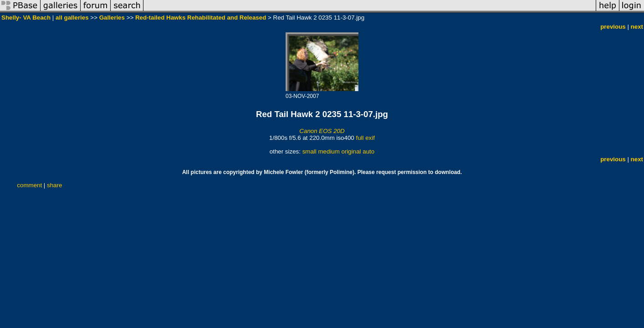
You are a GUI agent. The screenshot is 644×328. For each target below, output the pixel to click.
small (309, 151)
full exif (365, 138)
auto (368, 151)
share (54, 185)
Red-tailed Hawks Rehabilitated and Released (201, 18)
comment (29, 185)
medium (329, 151)
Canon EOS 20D (322, 131)
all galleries (72, 18)
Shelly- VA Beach (26, 18)
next (637, 27)
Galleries (112, 18)
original (351, 151)
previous (613, 27)
